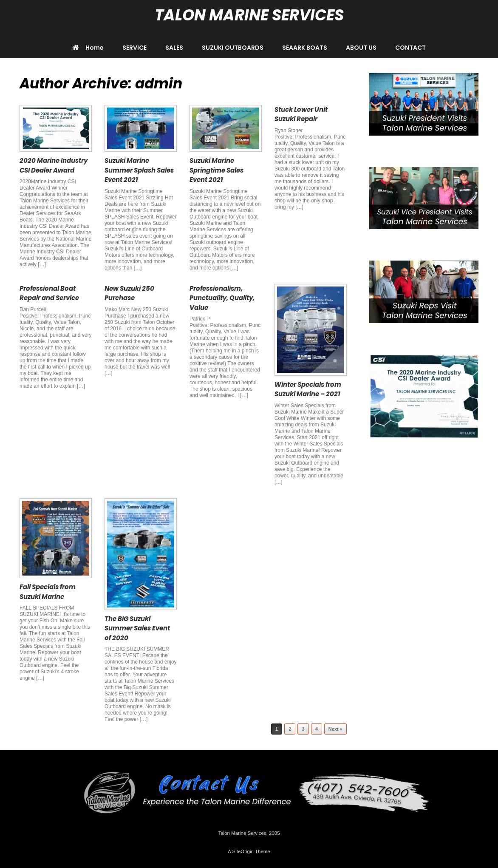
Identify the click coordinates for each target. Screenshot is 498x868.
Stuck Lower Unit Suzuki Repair (301, 114)
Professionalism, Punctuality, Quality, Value (222, 298)
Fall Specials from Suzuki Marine (48, 592)
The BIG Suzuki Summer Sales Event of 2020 (137, 628)
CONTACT (410, 48)
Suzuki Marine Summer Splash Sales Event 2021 (139, 170)
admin (159, 84)
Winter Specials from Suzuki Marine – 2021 (308, 389)
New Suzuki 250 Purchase (129, 293)
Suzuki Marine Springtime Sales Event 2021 (216, 170)
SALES (174, 48)
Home (88, 48)
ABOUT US (361, 48)
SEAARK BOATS (305, 48)
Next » (335, 729)
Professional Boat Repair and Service (49, 293)
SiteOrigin (243, 851)
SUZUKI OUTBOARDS (233, 48)
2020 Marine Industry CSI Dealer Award (54, 165)
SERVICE (134, 48)
